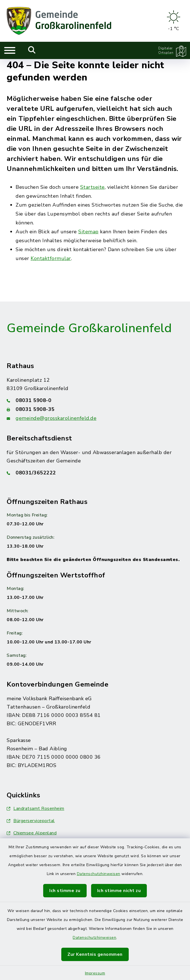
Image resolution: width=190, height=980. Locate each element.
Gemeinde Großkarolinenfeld (89, 328)
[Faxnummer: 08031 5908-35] (95, 409)
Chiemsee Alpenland (32, 833)
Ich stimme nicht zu (119, 891)
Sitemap (88, 232)
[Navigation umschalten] (10, 50)
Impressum (95, 973)
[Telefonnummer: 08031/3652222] (95, 473)
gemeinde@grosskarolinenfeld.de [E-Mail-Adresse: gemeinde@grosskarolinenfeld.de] (56, 418)
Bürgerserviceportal (31, 821)
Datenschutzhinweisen (99, 874)
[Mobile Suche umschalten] (32, 50)
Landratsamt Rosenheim (36, 808)
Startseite (92, 187)
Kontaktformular (51, 258)
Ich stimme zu (65, 891)
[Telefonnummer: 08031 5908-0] (95, 400)
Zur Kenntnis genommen (95, 954)
